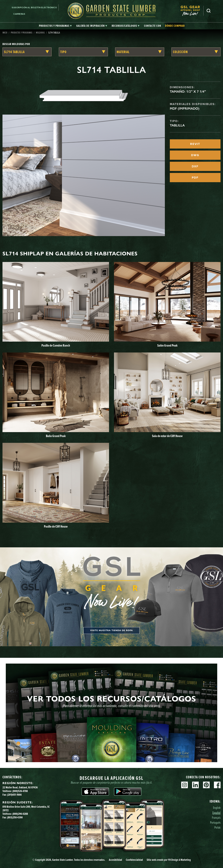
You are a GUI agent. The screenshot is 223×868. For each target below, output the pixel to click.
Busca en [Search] (209, 11)
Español (216, 813)
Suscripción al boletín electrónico (34, 8)
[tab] (55, 26)
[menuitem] (192, 11)
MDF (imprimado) (185, 108)
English (217, 808)
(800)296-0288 (20, 814)
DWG (195, 155)
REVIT (195, 144)
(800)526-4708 (20, 791)
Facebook (217, 785)
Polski (217, 827)
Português (215, 822)
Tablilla (177, 125)
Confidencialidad (134, 860)
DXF (195, 166)
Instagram (185, 785)
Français (216, 817)
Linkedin (195, 785)
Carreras (19, 14)
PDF (195, 178)
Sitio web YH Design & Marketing (169, 860)
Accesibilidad (115, 860)
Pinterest (206, 785)
